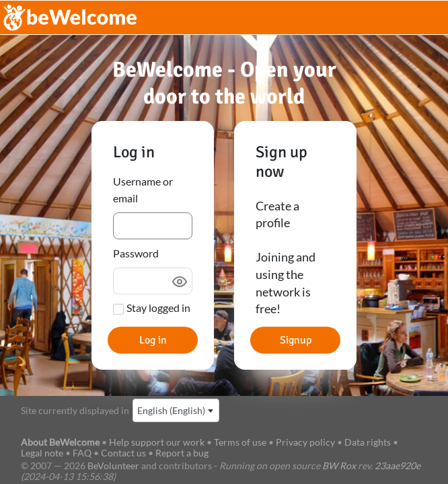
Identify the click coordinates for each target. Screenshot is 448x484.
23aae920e (398, 466)
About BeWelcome (60, 442)
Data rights (368, 442)
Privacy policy (305, 442)
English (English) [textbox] (171, 410)
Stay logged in (158, 308)
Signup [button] (296, 340)
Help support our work (158, 442)
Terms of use (240, 442)
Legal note (42, 453)
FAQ (82, 453)
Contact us (123, 453)
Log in (153, 340)
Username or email (143, 190)
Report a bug (182, 453)
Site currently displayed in (75, 410)
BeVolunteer (113, 466)
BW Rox (339, 466)
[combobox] (176, 410)
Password (136, 253)
